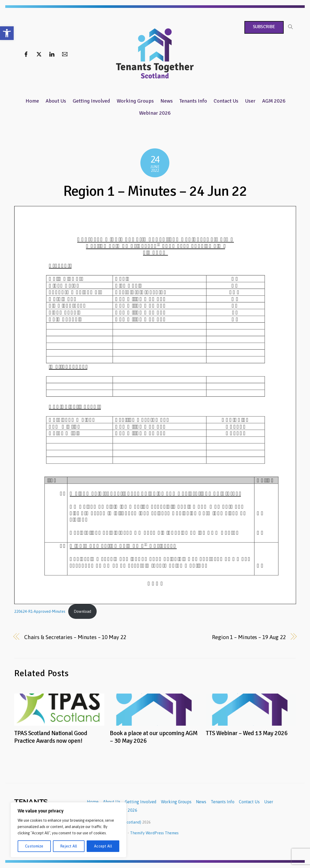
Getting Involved (91, 101)
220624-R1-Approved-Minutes (40, 611)
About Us (56, 101)
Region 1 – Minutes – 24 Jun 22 (155, 191)
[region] (68, 830)
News (167, 101)
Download (82, 611)
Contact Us (226, 101)
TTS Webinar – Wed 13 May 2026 (247, 733)
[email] (65, 54)
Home (32, 101)
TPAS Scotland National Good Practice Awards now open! (51, 737)
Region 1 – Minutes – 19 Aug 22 (249, 637)
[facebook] (26, 54)
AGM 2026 (274, 101)
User (250, 101)
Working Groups (135, 101)
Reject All (69, 846)
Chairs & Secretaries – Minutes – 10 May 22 (75, 637)
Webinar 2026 (155, 113)
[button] (7, 33)
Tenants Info (193, 101)
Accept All (103, 846)
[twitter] (39, 54)
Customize (34, 846)
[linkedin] (52, 54)
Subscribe (264, 27)
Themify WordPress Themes (154, 833)
